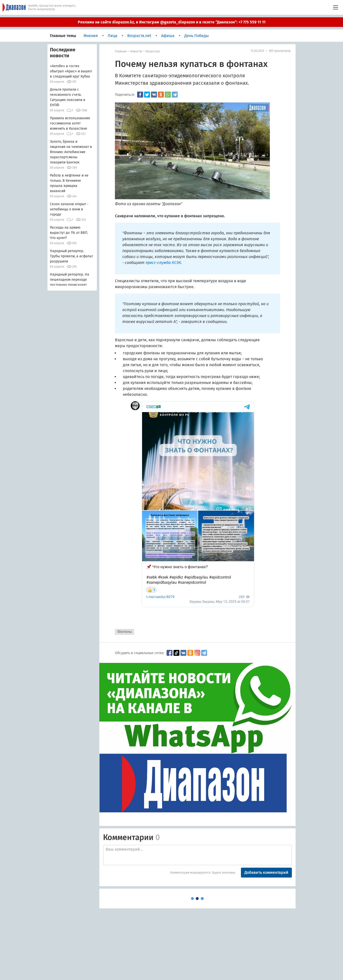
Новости (136, 51)
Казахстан (153, 51)
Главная (121, 51)
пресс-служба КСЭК (163, 263)
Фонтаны (125, 632)
